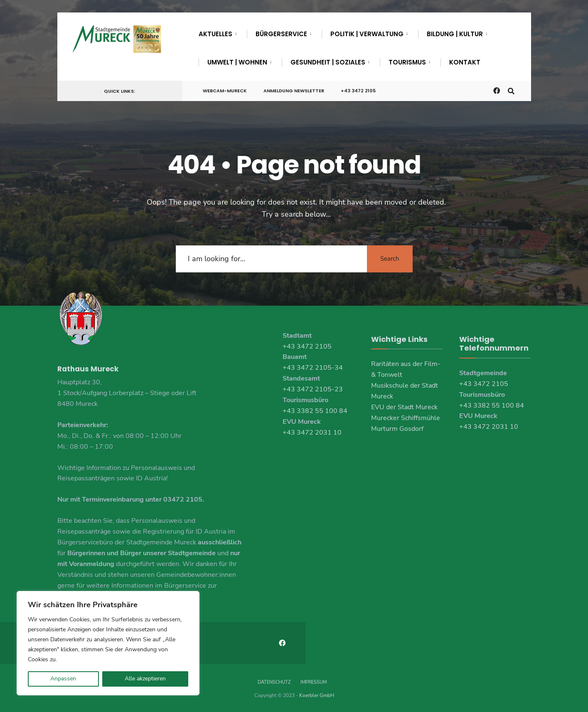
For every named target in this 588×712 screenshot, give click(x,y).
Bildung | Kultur (455, 34)
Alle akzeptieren (145, 679)
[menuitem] (223, 32)
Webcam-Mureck (225, 91)
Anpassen (63, 679)
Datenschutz (274, 682)
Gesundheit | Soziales (328, 62)
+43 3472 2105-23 (313, 389)
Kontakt (465, 62)
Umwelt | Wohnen (237, 62)
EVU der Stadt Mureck (404, 407)
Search (390, 259)
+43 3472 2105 (358, 91)
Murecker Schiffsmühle (406, 418)
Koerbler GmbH (317, 695)
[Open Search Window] (511, 90)
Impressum (314, 682)
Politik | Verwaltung (367, 34)
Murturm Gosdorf (397, 429)
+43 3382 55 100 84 (315, 411)
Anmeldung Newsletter (294, 91)
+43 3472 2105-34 (313, 368)
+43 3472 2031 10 (312, 433)
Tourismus (407, 62)
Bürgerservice (281, 34)
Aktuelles (215, 34)
